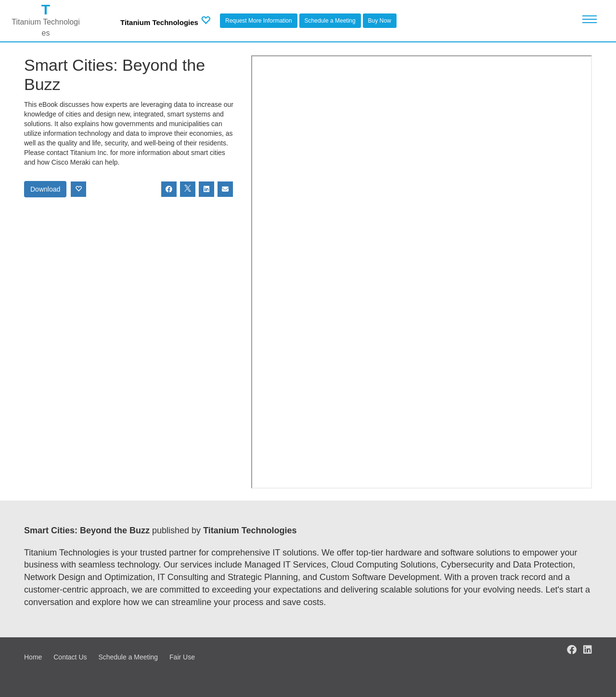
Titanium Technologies (159, 22)
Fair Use (182, 657)
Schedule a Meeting (330, 21)
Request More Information (259, 21)
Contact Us (70, 657)
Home (33, 657)
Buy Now (380, 21)
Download (45, 189)
